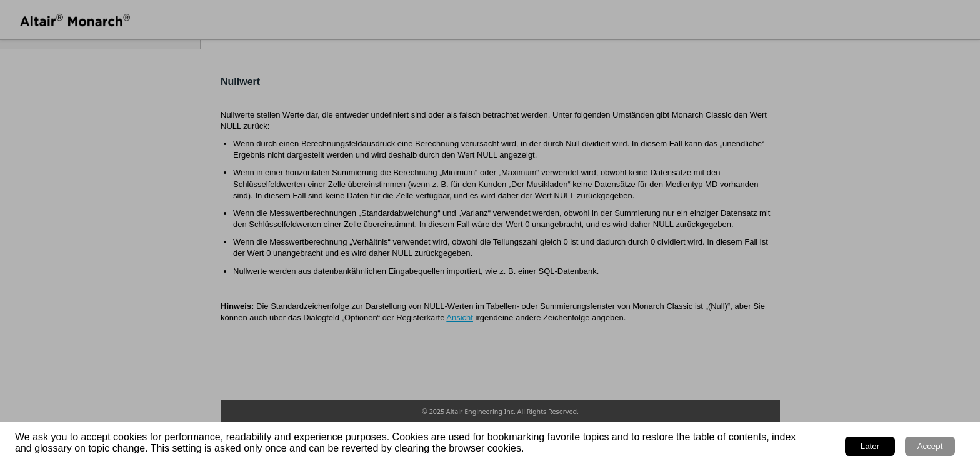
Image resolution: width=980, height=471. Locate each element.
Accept (930, 446)
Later (870, 446)
